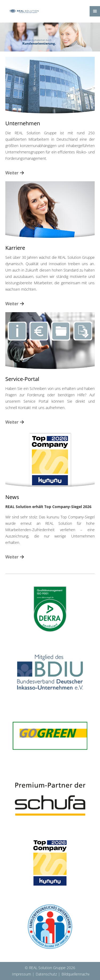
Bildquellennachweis (79, 974)
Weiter (12, 173)
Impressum (21, 974)
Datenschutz (46, 974)
